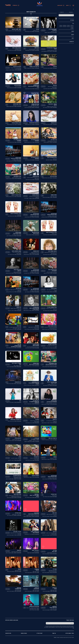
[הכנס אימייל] (62, 623)
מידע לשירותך (8, 633)
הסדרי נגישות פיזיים (70, 633)
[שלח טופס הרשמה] (48, 623)
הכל (31, 15)
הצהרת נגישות (24, 633)
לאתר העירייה (39, 633)
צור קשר (54, 633)
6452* (8, 5)
